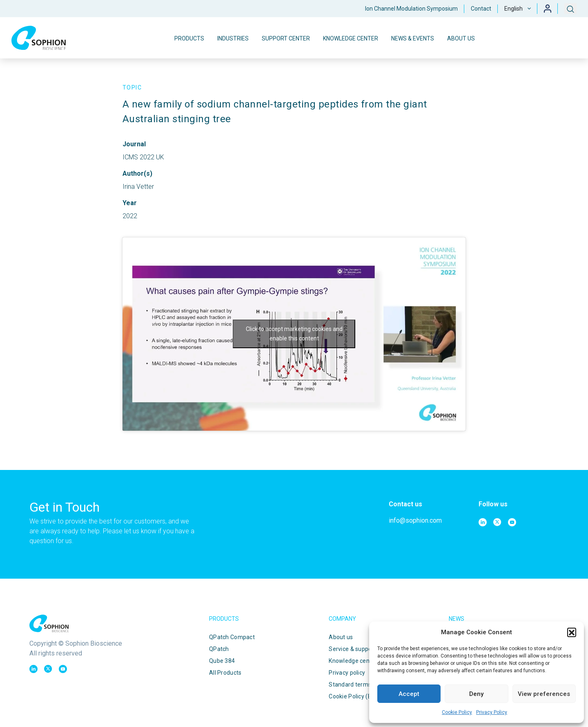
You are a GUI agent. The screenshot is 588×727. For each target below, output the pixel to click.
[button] (572, 632)
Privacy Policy (492, 712)
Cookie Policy (457, 712)
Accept (409, 694)
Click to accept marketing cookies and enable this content (294, 334)
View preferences (544, 694)
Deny (476, 694)
